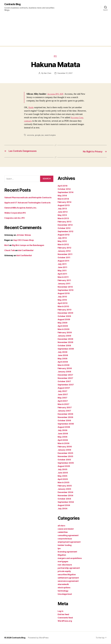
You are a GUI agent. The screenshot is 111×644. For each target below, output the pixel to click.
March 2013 (63, 219)
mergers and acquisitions (70, 558)
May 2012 (62, 241)
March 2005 (63, 483)
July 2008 (62, 352)
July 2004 (62, 509)
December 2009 (65, 313)
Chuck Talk (10, 251)
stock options (64, 588)
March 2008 (63, 365)
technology (63, 591)
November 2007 (65, 378)
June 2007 (63, 395)
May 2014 (62, 196)
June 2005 (63, 473)
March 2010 (63, 307)
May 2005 (62, 476)
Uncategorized (65, 594)
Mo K (7, 245)
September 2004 (66, 502)
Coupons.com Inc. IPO (15, 218)
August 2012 (64, 235)
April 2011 (62, 274)
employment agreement (69, 542)
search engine (51, 136)
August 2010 (64, 294)
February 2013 (64, 222)
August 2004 (64, 505)
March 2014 (63, 199)
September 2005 (66, 463)
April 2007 (63, 401)
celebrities (63, 532)
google (38, 136)
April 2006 (63, 440)
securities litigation (67, 575)
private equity (64, 571)
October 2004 (64, 499)
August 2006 (64, 427)
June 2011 (62, 268)
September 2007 (66, 385)
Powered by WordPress (39, 638)
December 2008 (65, 339)
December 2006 (65, 414)
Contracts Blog (13, 4)
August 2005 (64, 466)
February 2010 (65, 310)
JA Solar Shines (24, 235)
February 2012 (64, 248)
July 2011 (62, 264)
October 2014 (64, 189)
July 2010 (62, 297)
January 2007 (64, 411)
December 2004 (65, 492)
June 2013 (63, 212)
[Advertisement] (55, 31)
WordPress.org (65, 621)
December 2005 (65, 453)
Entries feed (63, 615)
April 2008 (63, 362)
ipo (55, 57)
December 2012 (65, 225)
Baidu (31, 108)
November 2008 (65, 342)
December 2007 (65, 375)
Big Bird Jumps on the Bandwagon (28, 245)
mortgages (63, 562)
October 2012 (64, 228)
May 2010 (62, 300)
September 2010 (66, 290)
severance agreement (68, 581)
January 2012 (64, 251)
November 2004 (65, 496)
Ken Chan (47, 74)
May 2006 (62, 437)
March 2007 (63, 404)
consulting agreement (68, 536)
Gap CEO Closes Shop (24, 240)
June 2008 (63, 356)
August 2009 (64, 320)
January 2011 (64, 284)
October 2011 (64, 258)
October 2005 (64, 460)
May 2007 (62, 398)
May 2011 (62, 271)
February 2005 (65, 486)
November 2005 (65, 457)
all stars (61, 526)
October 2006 (64, 421)
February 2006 (65, 447)
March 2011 (63, 277)
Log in (60, 611)
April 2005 (63, 479)
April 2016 (62, 186)
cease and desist (66, 529)
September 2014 (66, 193)
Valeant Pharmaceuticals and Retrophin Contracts (28, 198)
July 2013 (62, 209)
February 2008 (65, 369)
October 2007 (64, 382)
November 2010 (65, 287)
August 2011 (63, 261)
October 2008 (64, 346)
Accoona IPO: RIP (56, 94)
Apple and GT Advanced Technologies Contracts (27, 203)
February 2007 (65, 408)
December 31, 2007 (65, 74)
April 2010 (63, 303)
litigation (62, 555)
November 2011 (65, 254)
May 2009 (62, 323)
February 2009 (65, 333)
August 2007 (64, 388)
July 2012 (62, 238)
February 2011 (64, 281)
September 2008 (66, 349)
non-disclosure (65, 565)
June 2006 (63, 434)
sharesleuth (63, 585)
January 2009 (64, 336)
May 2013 (62, 215)
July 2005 (62, 470)
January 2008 (64, 372)
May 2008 (62, 359)
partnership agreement (69, 568)
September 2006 (66, 424)
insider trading (65, 545)
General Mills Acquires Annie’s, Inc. (21, 208)
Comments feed (65, 618)
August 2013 (64, 206)
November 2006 (65, 417)
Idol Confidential (26, 251)
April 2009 (63, 326)
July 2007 (62, 391)
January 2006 (64, 450)
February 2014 (64, 202)
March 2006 (63, 444)
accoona (31, 136)
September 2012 (65, 232)
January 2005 (64, 489)
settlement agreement (68, 578)
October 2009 (64, 316)
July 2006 (62, 431)
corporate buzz (65, 539)
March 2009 (63, 329)
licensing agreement (67, 552)
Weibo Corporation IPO (15, 213)
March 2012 (63, 245)
